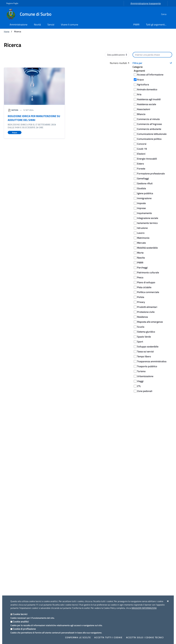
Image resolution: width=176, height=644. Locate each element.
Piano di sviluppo (146, 282)
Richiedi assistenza (63, 476)
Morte (140, 253)
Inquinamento (145, 213)
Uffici (8, 548)
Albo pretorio (12, 570)
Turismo (141, 371)
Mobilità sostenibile (147, 248)
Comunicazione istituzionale (152, 134)
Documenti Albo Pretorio (18, 574)
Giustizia (141, 188)
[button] (152, 63)
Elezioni (141, 154)
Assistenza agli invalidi (149, 99)
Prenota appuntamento (65, 482)
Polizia (141, 297)
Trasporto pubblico (147, 366)
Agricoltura (143, 84)
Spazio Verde (144, 337)
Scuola (141, 327)
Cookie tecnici (20, 614)
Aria (139, 94)
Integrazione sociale (148, 218)
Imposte (141, 203)
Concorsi (142, 144)
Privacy (141, 302)
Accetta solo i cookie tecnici (145, 637)
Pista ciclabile (144, 287)
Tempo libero (144, 356)
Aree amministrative (16, 543)
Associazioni (144, 109)
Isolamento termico (147, 223)
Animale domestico (147, 89)
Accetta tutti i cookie (108, 637)
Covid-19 (142, 149)
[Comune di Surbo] (31, 14)
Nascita (141, 258)
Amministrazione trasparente (146, 3)
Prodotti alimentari (147, 307)
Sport (140, 342)
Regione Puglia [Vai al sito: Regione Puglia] (12, 3)
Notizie (51, 539)
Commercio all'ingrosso (150, 124)
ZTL (139, 386)
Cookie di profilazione (24, 629)
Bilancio (141, 114)
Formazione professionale (151, 174)
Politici (9, 557)
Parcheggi (142, 268)
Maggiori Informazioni (144, 608)
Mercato (141, 243)
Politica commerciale (148, 292)
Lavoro (141, 233)
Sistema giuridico (146, 332)
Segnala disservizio (63, 497)
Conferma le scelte (78, 637)
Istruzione (142, 228)
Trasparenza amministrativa (152, 361)
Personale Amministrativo (18, 561)
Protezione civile (146, 312)
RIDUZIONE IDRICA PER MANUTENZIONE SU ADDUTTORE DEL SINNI (34, 118)
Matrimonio (143, 238)
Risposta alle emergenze (150, 322)
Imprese (141, 208)
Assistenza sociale (147, 104)
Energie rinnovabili (147, 159)
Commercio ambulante (149, 129)
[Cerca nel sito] (166, 14)
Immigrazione (144, 198)
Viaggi (140, 381)
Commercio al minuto (148, 119)
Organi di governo (14, 539)
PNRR (140, 263)
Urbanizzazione (145, 376)
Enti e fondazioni (14, 552)
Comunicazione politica (149, 139)
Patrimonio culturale (148, 272)
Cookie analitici (21, 622)
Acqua (140, 80)
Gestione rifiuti (145, 183)
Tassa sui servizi (145, 351)
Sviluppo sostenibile (148, 347)
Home (7, 31)
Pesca (140, 277)
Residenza (142, 317)
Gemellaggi (143, 178)
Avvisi (51, 548)
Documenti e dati (14, 565)
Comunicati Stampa (57, 543)
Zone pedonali (145, 391)
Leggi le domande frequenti (67, 469)
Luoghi (135, 539)
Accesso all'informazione (150, 75)
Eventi (134, 543)
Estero (141, 164)
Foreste (141, 169)
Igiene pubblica (145, 193)
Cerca (152, 403)
